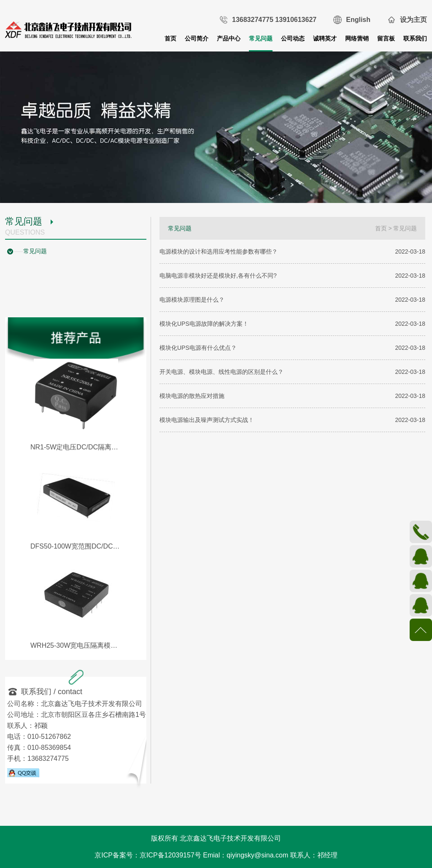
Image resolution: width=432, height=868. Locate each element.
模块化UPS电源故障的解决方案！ (204, 324)
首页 (170, 38)
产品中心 (229, 38)
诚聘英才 (325, 38)
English (358, 20)
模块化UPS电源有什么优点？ (198, 348)
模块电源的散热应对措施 (192, 396)
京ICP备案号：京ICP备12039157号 (148, 855)
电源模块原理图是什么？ (192, 300)
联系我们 (415, 38)
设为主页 (413, 20)
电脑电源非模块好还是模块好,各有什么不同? (218, 276)
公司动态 (293, 38)
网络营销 (357, 38)
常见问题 (261, 38)
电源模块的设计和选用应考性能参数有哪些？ (219, 251)
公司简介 (197, 38)
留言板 (386, 38)
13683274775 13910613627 (274, 20)
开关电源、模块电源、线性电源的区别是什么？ (221, 372)
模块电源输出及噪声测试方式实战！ (207, 420)
